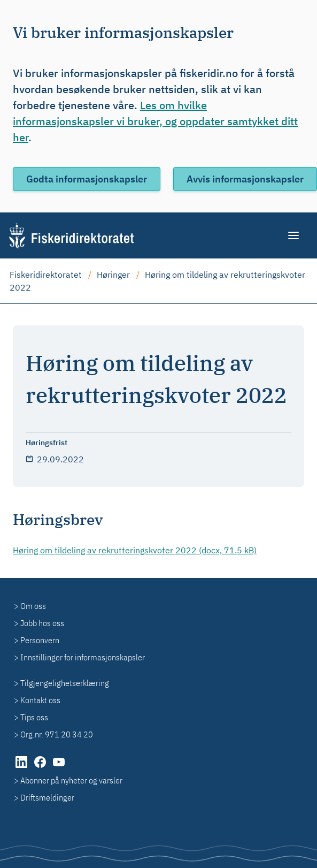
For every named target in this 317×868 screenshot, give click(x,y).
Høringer (113, 275)
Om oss (33, 606)
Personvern (40, 640)
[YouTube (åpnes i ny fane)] (59, 767)
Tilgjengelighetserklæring (65, 683)
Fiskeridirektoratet (46, 275)
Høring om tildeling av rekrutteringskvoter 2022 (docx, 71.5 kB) (135, 550)
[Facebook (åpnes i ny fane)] (41, 767)
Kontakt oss (40, 700)
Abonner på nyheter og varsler (71, 780)
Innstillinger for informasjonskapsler (83, 657)
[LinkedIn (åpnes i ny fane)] (22, 767)
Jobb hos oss (42, 623)
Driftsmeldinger (47, 797)
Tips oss (34, 717)
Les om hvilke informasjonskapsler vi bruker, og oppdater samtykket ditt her (155, 121)
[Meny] (294, 235)
